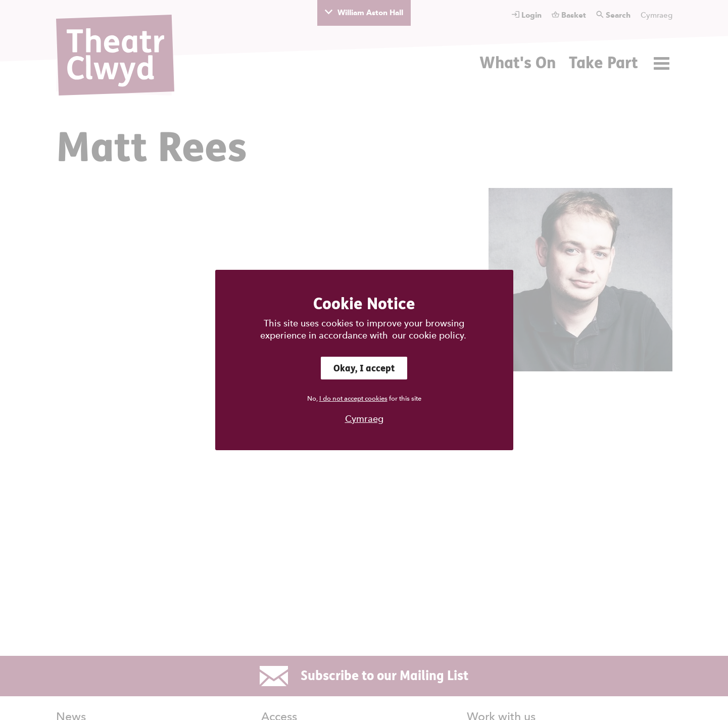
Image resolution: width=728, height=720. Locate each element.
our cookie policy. (429, 335)
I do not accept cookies (353, 398)
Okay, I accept (364, 368)
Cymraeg (364, 419)
